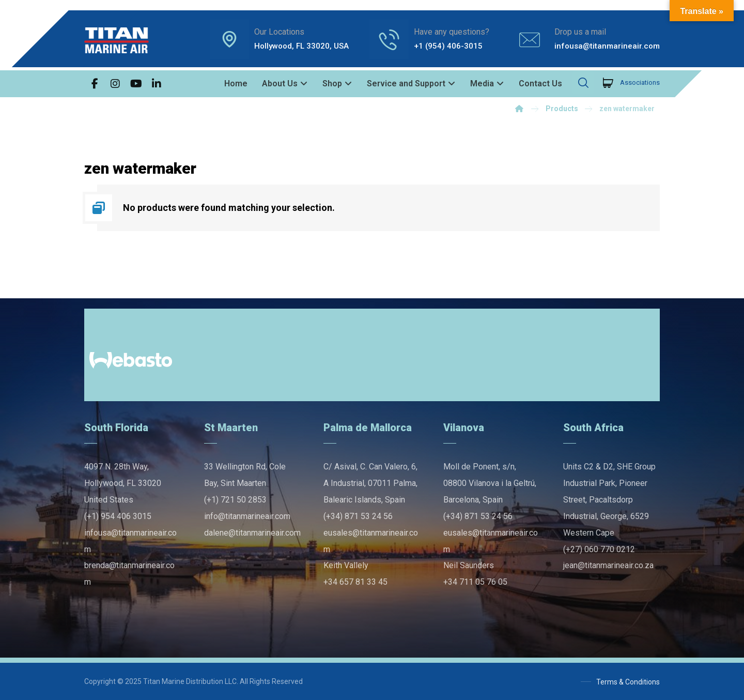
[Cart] (608, 82)
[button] (95, 84)
